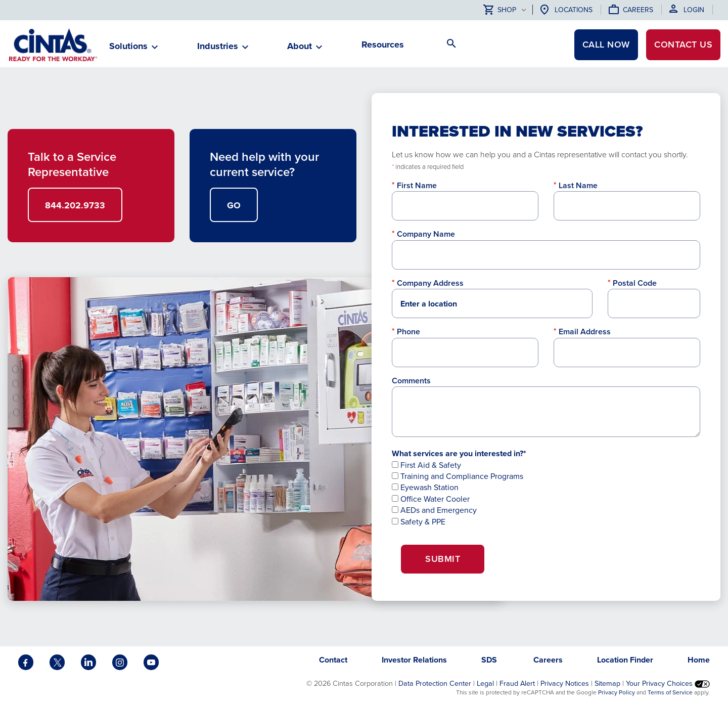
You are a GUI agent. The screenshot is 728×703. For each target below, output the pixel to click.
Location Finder (625, 660)
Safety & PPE (419, 522)
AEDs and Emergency (434, 510)
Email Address (585, 332)
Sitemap (607, 683)
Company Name (426, 234)
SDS (490, 660)
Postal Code (635, 283)
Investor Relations (414, 660)
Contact (683, 45)
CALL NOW (606, 45)
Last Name (578, 185)
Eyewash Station (425, 487)
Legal (485, 683)
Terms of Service (670, 692)
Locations (574, 10)
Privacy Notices (565, 683)
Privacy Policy (617, 692)
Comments (411, 381)
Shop (500, 11)
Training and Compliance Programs (458, 476)
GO (234, 205)
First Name (417, 185)
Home (699, 660)
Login (694, 10)
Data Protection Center (435, 683)
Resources (383, 45)
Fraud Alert (517, 683)
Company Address (430, 283)
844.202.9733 (75, 205)
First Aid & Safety (426, 465)
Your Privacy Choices (668, 683)
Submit (443, 559)
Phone (408, 332)
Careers (638, 10)
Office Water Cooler (431, 499)
